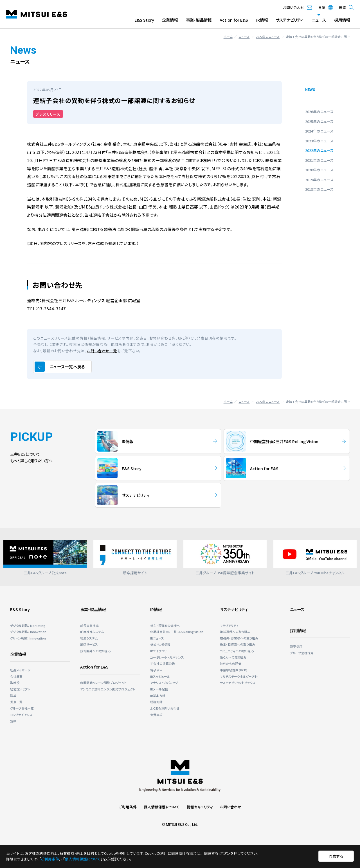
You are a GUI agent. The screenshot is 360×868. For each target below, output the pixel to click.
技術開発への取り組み (95, 651)
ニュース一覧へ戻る (67, 366)
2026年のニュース (319, 112)
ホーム (228, 37)
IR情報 (262, 20)
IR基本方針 (158, 696)
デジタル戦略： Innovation (28, 632)
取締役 (15, 683)
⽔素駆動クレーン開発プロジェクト (103, 683)
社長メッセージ (20, 670)
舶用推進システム (92, 632)
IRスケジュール (160, 676)
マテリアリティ (229, 625)
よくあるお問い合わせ (165, 708)
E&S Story (144, 20)
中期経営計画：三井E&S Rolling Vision (177, 632)
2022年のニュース (268, 37)
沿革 (13, 696)
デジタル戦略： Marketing (28, 625)
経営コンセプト (20, 689)
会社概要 (16, 676)
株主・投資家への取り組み (238, 644)
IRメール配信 (159, 689)
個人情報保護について (162, 807)
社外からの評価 (231, 663)
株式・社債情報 (160, 644)
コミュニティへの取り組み (237, 651)
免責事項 (156, 715)
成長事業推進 (89, 625)
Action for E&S (234, 20)
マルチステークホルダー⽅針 (239, 676)
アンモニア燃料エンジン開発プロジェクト (108, 689)
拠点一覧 (16, 702)
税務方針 (156, 702)
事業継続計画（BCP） (234, 670)
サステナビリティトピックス (238, 683)
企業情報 (170, 20)
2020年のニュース (319, 170)
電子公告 (156, 670)
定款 (13, 721)
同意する (336, 856)
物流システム (89, 638)
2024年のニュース (319, 131)
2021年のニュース (319, 160)
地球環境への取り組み (235, 632)
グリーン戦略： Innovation (28, 638)
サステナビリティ (290, 20)
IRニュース (157, 638)
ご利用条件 (128, 807)
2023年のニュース (319, 141)
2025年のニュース (319, 121)
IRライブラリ (158, 651)
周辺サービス (89, 644)
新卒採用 (296, 646)
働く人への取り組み (233, 657)
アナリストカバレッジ (164, 683)
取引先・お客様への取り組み (239, 638)
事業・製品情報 (199, 20)
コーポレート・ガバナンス (167, 657)
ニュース (319, 20)
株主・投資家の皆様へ (165, 625)
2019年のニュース (319, 180)
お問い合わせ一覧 (102, 351)
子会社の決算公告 (163, 663)
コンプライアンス (21, 715)
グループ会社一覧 (22, 708)
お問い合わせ (231, 807)
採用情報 (342, 20)
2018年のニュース (319, 189)
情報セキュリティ (200, 807)
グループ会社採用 (302, 653)
